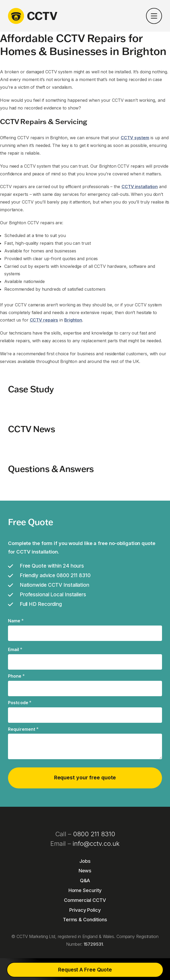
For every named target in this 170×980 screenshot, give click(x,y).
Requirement (23, 729)
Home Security (85, 890)
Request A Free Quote (85, 970)
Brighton (73, 320)
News (85, 871)
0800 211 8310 (94, 834)
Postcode (20, 703)
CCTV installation (140, 187)
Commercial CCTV (85, 900)
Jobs (85, 861)
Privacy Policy (85, 910)
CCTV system (135, 138)
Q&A (85, 880)
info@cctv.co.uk (96, 844)
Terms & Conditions (85, 920)
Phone (16, 676)
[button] (154, 17)
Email (15, 650)
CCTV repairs (44, 320)
